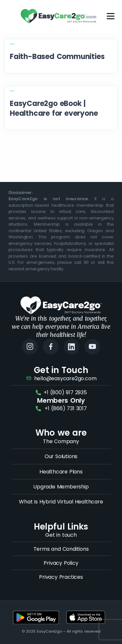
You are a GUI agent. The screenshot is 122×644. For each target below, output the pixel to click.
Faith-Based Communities (57, 57)
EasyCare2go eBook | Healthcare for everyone (54, 109)
